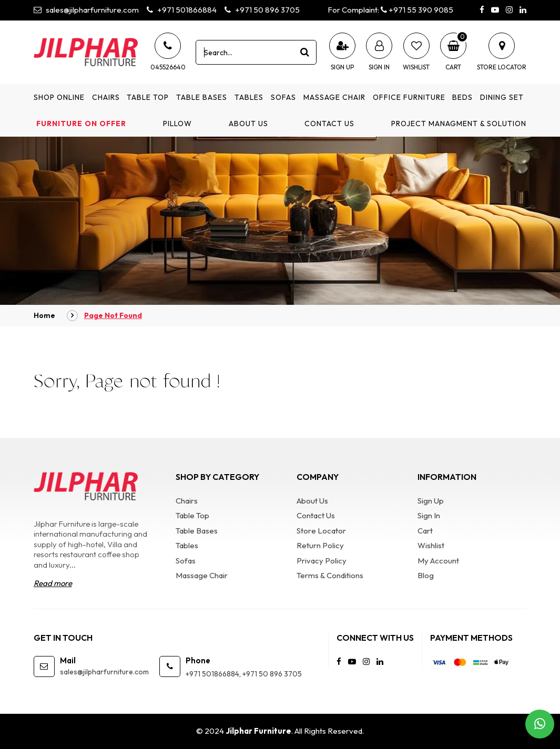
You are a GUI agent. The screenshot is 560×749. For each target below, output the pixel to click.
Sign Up (431, 501)
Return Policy (320, 545)
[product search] (304, 52)
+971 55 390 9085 (417, 10)
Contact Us (329, 124)
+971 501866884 (182, 10)
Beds (462, 97)
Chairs (106, 97)
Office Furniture (409, 97)
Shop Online (59, 97)
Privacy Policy (322, 561)
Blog (426, 575)
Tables (249, 97)
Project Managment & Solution (459, 124)
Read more (53, 583)
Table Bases (202, 97)
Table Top (148, 97)
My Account (438, 561)
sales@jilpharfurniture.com (86, 10)
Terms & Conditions (330, 575)
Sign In (429, 515)
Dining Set (502, 97)
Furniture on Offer (81, 124)
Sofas (283, 97)
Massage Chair (334, 97)
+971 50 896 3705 (262, 10)
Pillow (177, 124)
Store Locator (321, 531)
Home (44, 315)
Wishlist (431, 545)
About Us (248, 124)
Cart (425, 531)
